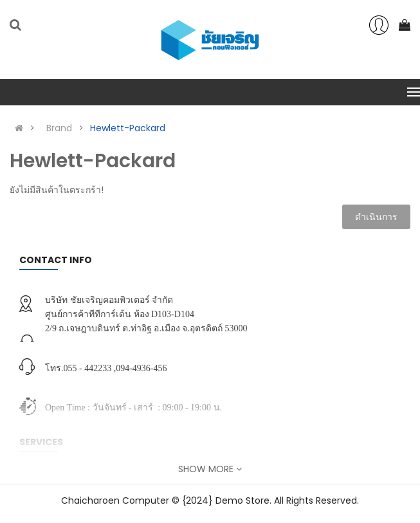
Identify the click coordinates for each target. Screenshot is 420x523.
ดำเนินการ (376, 217)
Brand (59, 128)
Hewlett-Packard (128, 128)
